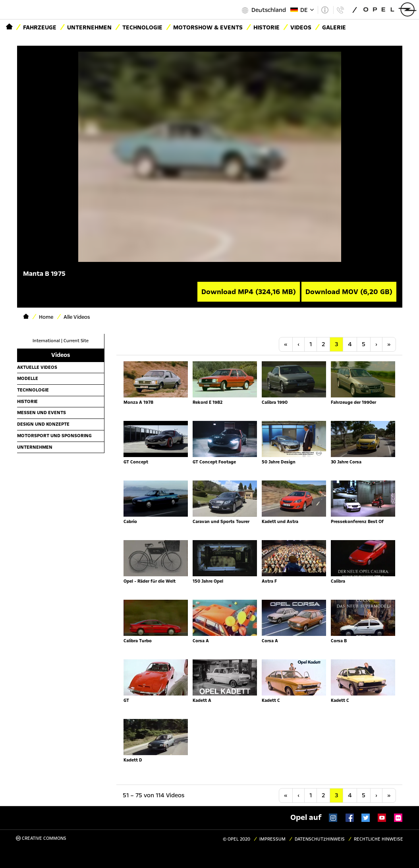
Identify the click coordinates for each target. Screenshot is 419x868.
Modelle (28, 378)
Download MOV (349, 292)
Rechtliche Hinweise (378, 839)
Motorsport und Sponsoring (54, 436)
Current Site (76, 341)
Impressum (272, 839)
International (46, 341)
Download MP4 (249, 292)
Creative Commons (41, 838)
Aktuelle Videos (37, 367)
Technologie (142, 27)
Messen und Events (42, 413)
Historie (27, 401)
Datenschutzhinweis (320, 839)
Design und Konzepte (43, 424)
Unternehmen (89, 27)
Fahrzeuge (40, 27)
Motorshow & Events (208, 27)
